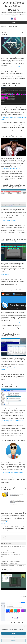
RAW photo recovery (9, 127)
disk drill (16, 432)
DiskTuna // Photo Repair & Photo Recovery (14, 6)
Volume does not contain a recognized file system (10, 554)
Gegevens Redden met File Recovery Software (10, 429)
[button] (25, 627)
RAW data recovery (9, 481)
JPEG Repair (15, 530)
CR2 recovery (12, 172)
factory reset (20, 77)
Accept (14, 633)
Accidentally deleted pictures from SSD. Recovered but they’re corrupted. (13, 186)
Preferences (13, 641)
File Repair (13, 124)
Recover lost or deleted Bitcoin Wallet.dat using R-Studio (10, 84)
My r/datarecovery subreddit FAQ (11, 290)
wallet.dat (20, 131)
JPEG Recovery (22, 175)
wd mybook (15, 78)
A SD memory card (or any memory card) (9, 559)
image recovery (15, 175)
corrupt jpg (19, 229)
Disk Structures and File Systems (15, 173)
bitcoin (6, 122)
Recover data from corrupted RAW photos (9, 563)
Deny (14, 637)
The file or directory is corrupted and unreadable (10, 561)
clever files (19, 430)
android (18, 283)
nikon (2, 177)
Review (12, 430)
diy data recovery (18, 180)
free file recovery (4, 73)
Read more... (23, 596)
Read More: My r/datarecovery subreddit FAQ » (11, 322)
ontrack (3, 435)
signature (12, 131)
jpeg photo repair (9, 234)
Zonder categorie (11, 376)
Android (7, 278)
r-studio (8, 131)
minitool (21, 434)
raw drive (12, 77)
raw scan (16, 127)
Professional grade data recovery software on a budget (11, 335)
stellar (13, 435)
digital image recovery (8, 231)
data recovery (16, 122)
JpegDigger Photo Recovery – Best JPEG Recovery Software (12, 566)
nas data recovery (9, 78)
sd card (16, 285)
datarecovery (16, 178)
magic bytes (3, 131)
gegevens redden (12, 73)
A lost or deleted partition (6, 550)
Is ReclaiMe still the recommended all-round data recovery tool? (13, 386)
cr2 (9, 172)
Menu (13, 23)
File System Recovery (15, 434)
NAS (4, 78)
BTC (23, 129)
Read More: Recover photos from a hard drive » (11, 168)
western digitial (22, 78)
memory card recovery (10, 281)
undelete (23, 378)
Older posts (5, 538)
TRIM (19, 234)
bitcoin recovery (18, 129)
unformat (7, 129)
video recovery (21, 177)
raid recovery (11, 378)
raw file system (17, 378)
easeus (20, 432)
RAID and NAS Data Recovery (16, 375)
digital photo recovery (9, 180)
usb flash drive (10, 283)
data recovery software (8, 178)
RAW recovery (16, 481)
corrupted (10, 122)
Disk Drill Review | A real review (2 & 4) (13, 440)
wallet (16, 131)
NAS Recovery (13, 75)
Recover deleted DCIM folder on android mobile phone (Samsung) (13, 240)
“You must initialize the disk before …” (8, 552)
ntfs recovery (6, 177)
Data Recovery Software (10, 72)
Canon (6, 172)
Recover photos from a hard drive (11, 136)
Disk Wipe (17, 72)
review (21, 481)
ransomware (8, 77)
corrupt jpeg (14, 229)
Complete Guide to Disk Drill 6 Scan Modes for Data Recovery (13, 623)
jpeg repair (15, 234)
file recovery (22, 72)
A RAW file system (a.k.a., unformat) (8, 557)
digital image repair (17, 231)
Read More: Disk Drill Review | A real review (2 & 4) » (12, 473)
